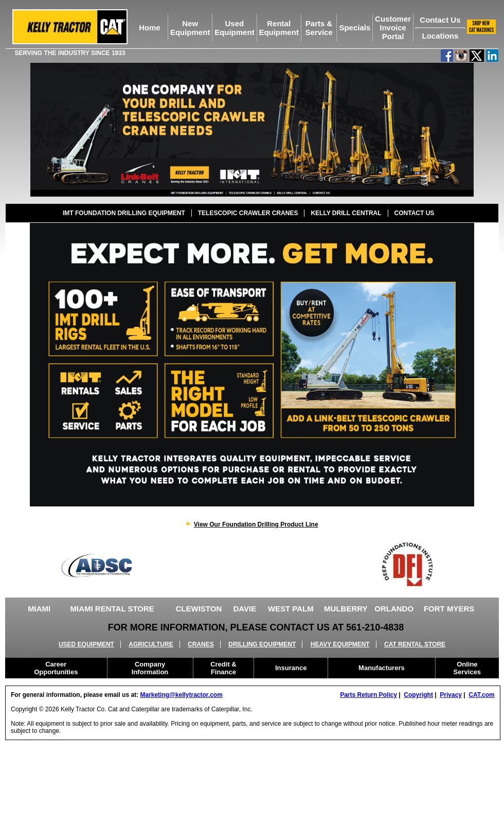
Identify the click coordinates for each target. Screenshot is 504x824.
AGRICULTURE (151, 644)
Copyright (418, 695)
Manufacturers (382, 668)
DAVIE (245, 609)
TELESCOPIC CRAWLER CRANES (248, 213)
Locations (440, 36)
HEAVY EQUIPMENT (340, 644)
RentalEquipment (279, 28)
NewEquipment (190, 28)
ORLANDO (394, 609)
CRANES (201, 644)
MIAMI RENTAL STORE (112, 609)
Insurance (291, 668)
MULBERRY (346, 609)
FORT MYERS (449, 609)
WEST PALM (291, 609)
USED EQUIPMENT (86, 644)
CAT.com (481, 695)
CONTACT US (415, 213)
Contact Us (440, 20)
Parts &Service (319, 28)
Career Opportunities (56, 668)
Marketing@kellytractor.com (181, 695)
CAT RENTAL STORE (415, 644)
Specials (355, 28)
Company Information (150, 668)
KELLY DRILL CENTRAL (346, 213)
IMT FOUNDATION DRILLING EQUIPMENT (124, 213)
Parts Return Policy (368, 695)
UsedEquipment (235, 28)
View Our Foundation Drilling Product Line (256, 524)
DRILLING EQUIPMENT (262, 644)
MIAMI (39, 609)
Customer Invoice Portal (393, 28)
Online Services (467, 668)
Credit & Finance (223, 668)
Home (150, 28)
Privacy (451, 695)
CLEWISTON (199, 609)
